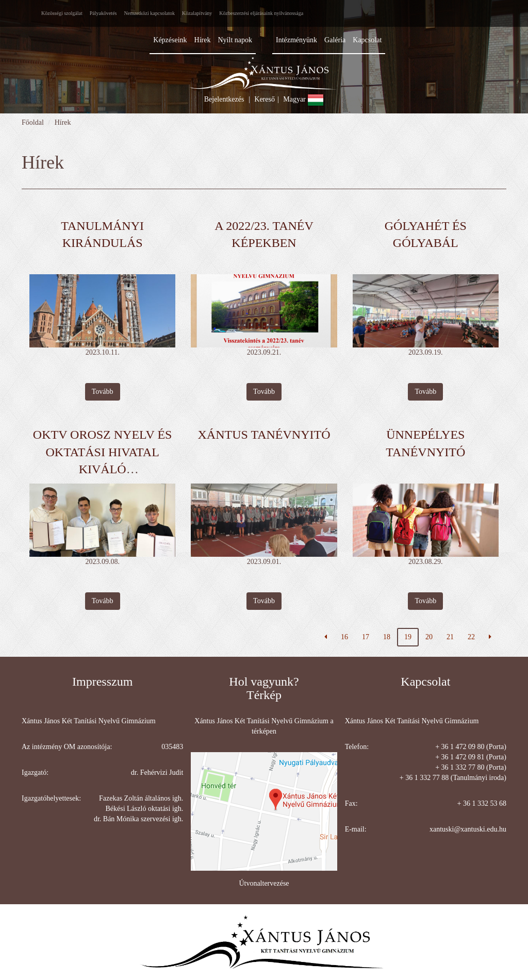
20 (429, 637)
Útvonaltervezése (264, 883)
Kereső (265, 99)
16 (344, 637)
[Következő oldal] (490, 637)
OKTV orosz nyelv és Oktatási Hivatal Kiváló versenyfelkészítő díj (103, 469)
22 (471, 637)
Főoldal (33, 122)
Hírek (63, 122)
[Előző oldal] (326, 637)
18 (387, 637)
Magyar (303, 99)
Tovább (103, 392)
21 (450, 637)
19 (408, 637)
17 (366, 637)
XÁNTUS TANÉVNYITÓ (264, 435)
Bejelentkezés (224, 99)
